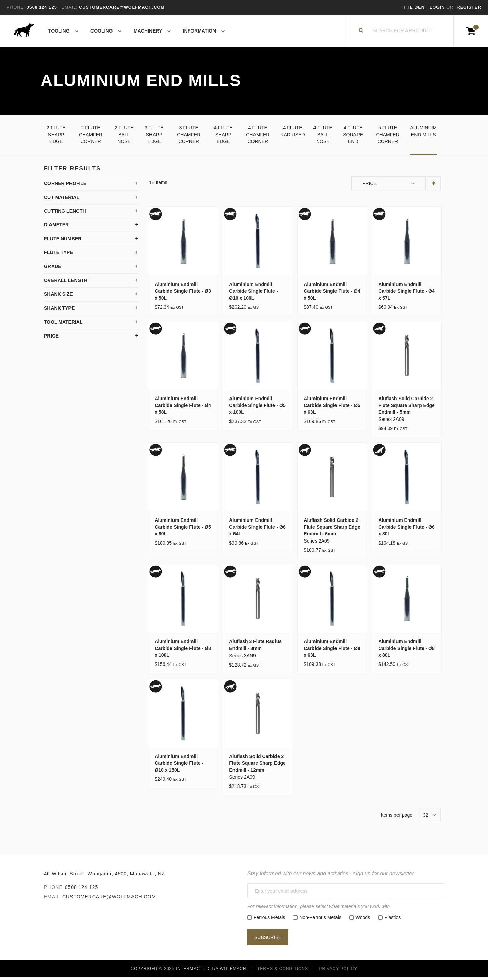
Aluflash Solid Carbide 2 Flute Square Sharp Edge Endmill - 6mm (332, 529)
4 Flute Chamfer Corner (258, 137)
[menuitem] (59, 32)
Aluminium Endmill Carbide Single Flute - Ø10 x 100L (253, 293)
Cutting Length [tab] (65, 213)
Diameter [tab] (56, 227)
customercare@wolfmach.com (109, 899)
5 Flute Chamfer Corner (388, 137)
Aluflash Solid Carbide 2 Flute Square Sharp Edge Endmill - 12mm (257, 765)
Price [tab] (51, 338)
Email (52, 899)
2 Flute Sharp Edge (56, 137)
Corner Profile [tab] (65, 185)
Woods (363, 920)
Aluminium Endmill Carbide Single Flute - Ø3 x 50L (183, 293)
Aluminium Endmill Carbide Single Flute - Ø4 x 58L (183, 407)
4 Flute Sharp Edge (223, 137)
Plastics (392, 920)
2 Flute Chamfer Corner (91, 137)
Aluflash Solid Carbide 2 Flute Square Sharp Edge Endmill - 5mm (406, 407)
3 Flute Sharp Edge (154, 137)
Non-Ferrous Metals (320, 920)
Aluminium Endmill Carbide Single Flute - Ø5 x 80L (183, 529)
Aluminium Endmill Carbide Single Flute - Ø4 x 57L (406, 293)
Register (469, 7)
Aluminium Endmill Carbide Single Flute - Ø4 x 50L (332, 293)
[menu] (134, 32)
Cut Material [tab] (62, 199)
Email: (69, 7)
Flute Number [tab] (63, 241)
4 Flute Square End (353, 137)
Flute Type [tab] (59, 255)
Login (438, 7)
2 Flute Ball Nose (124, 137)
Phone (53, 889)
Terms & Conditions (283, 971)
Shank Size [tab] (58, 297)
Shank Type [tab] (59, 310)
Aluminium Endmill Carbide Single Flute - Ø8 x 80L (406, 651)
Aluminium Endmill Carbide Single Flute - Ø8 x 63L (332, 651)
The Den (414, 7)
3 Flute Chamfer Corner (189, 137)
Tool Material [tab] (63, 324)
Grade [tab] (53, 269)
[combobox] (403, 32)
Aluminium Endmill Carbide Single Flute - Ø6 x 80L (406, 529)
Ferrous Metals (269, 920)
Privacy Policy (338, 971)
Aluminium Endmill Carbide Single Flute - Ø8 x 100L (183, 651)
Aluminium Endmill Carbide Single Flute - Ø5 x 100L (257, 407)
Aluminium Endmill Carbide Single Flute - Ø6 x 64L (257, 529)
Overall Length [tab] (66, 283)
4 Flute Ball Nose (323, 137)
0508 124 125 (82, 889)
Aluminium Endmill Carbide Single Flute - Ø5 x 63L (332, 407)
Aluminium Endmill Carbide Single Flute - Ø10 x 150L (179, 765)
